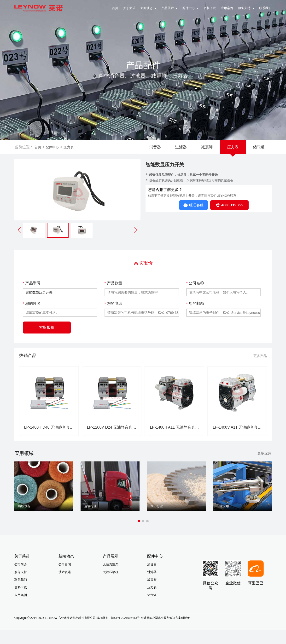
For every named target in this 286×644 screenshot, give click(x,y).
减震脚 (207, 147)
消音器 (155, 147)
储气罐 (259, 147)
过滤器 (181, 147)
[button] (136, 230)
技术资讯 (65, 572)
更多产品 (260, 356)
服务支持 (246, 8)
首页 (115, 8)
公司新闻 (65, 564)
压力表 (69, 147)
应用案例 (227, 8)
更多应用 (264, 453)
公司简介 (21, 564)
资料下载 (210, 8)
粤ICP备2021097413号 (125, 618)
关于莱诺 (129, 8)
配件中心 (191, 8)
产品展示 (169, 8)
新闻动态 (148, 8)
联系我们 (265, 8)
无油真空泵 (111, 564)
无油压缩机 (111, 572)
